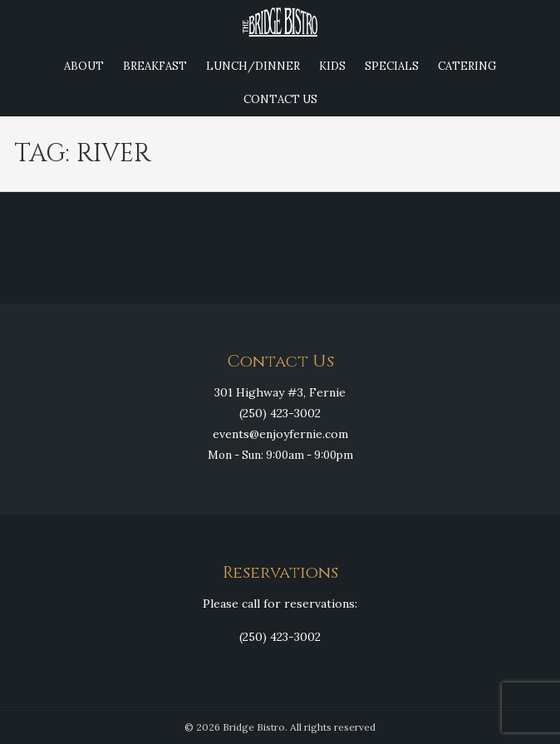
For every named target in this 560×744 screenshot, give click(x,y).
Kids (332, 66)
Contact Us (280, 99)
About (84, 66)
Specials (392, 66)
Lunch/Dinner (253, 66)
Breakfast (155, 66)
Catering (467, 66)
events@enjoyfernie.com (280, 434)
